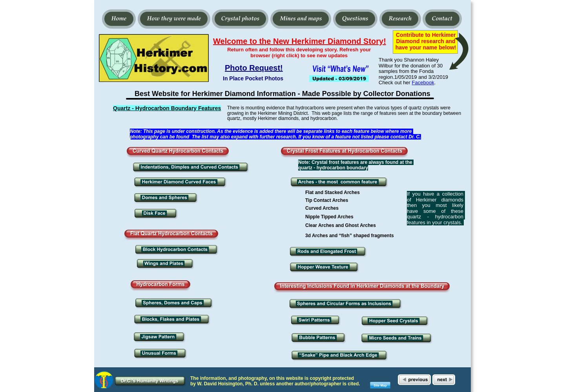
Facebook (423, 83)
